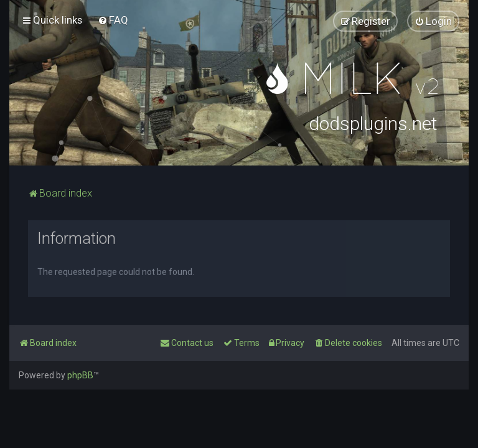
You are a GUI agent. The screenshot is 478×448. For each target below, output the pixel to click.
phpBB (80, 375)
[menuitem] (113, 20)
